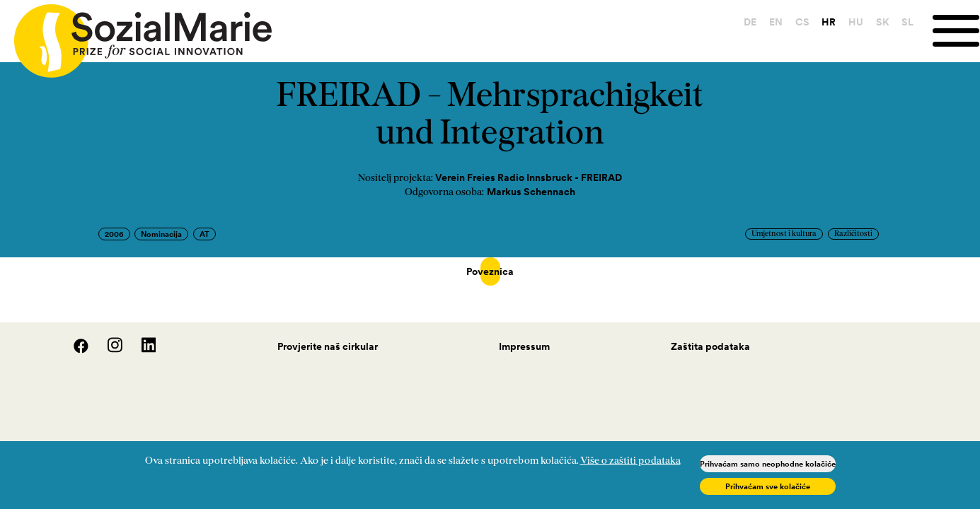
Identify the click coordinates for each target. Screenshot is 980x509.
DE (750, 22)
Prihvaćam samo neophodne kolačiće (768, 464)
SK (883, 22)
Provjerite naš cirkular (328, 332)
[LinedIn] (140, 336)
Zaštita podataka (710, 332)
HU (856, 22)
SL (907, 22)
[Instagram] (108, 336)
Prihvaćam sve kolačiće (768, 486)
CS (802, 22)
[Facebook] (74, 336)
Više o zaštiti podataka (630, 461)
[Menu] (956, 31)
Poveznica (490, 271)
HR (829, 22)
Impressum (524, 332)
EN (776, 22)
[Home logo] (136, 35)
